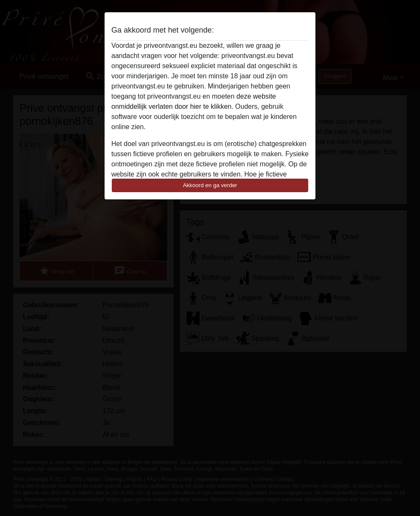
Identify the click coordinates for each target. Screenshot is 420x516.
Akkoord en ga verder (210, 185)
